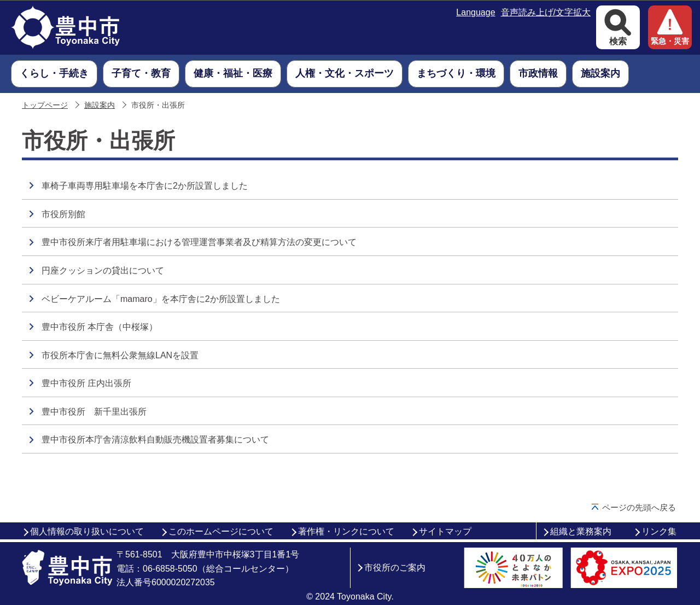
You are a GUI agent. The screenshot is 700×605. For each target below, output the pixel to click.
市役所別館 (63, 214)
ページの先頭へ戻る (639, 507)
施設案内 (100, 105)
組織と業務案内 (581, 531)
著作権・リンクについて (346, 531)
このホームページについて (221, 531)
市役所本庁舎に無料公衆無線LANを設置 (120, 355)
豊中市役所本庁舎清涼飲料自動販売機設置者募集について (155, 440)
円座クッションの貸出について (103, 270)
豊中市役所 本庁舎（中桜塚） (100, 327)
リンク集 (659, 531)
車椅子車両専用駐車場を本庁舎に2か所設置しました (145, 186)
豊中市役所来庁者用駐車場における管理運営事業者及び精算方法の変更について (199, 242)
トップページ (45, 105)
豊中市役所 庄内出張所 (86, 383)
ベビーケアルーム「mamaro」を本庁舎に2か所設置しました (161, 299)
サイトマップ (445, 531)
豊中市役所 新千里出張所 (94, 412)
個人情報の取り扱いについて (87, 531)
